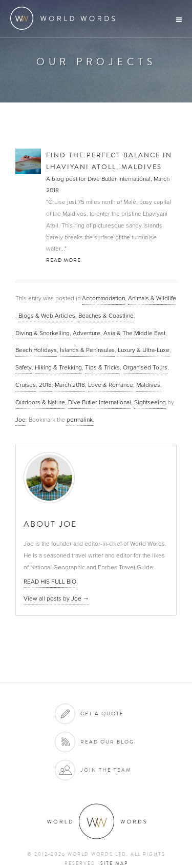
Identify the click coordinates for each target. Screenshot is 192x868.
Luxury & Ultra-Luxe (144, 350)
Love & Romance (111, 385)
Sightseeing (150, 402)
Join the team (106, 770)
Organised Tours (145, 367)
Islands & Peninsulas (87, 350)
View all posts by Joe (56, 598)
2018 (45, 385)
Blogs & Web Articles (47, 316)
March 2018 (70, 385)
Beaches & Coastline (106, 316)
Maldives (148, 385)
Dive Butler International (100, 402)
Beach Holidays (36, 350)
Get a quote (102, 714)
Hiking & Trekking (58, 367)
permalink (80, 420)
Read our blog (107, 742)
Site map (114, 863)
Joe (20, 420)
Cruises (26, 385)
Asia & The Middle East (134, 333)
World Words (65, 18)
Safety (24, 367)
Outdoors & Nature (40, 402)
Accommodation (103, 298)
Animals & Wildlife (152, 298)
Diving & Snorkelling (42, 333)
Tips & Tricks (102, 367)
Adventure (87, 333)
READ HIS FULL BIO (50, 582)
